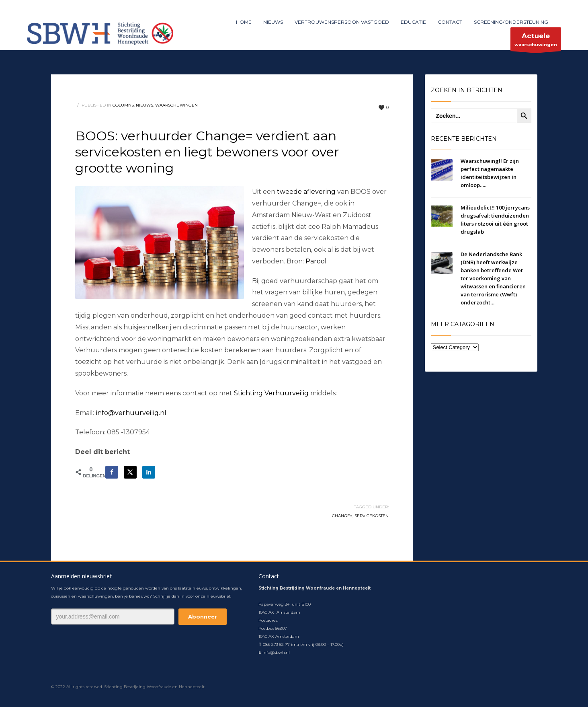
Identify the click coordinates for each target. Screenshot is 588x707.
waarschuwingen (536, 41)
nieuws (144, 105)
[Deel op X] (130, 472)
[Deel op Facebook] (112, 472)
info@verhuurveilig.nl (131, 413)
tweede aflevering (306, 192)
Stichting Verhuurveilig (271, 393)
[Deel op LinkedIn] (149, 472)
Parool (316, 261)
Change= (342, 516)
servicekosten (372, 516)
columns (123, 105)
